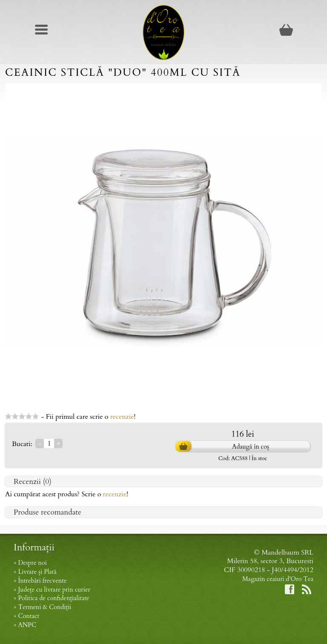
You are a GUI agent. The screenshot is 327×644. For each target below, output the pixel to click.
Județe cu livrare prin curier (54, 590)
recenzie (122, 417)
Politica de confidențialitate (53, 598)
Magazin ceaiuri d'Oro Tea (278, 579)
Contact (29, 616)
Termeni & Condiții (44, 607)
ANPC (27, 625)
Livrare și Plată (37, 572)
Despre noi (32, 563)
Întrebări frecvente (42, 581)
